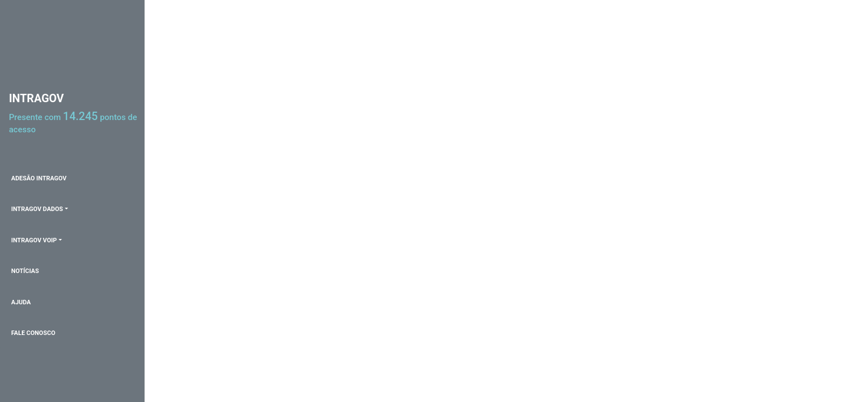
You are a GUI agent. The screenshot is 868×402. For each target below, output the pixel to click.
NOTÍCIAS (25, 271)
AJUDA (21, 302)
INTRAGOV (36, 98)
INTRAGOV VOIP (34, 240)
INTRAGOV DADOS (37, 209)
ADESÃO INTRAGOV (39, 178)
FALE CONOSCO (33, 333)
